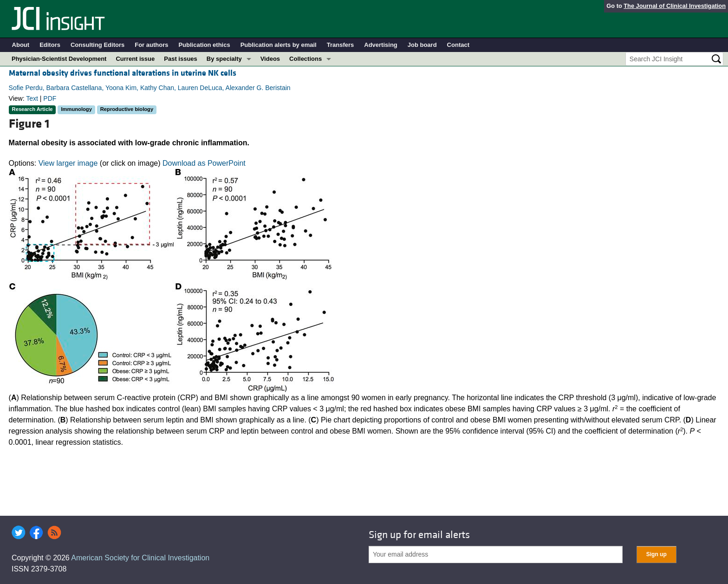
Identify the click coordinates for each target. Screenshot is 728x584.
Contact (458, 45)
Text (32, 98)
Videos (270, 59)
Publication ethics (204, 45)
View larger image (68, 163)
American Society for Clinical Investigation (140, 558)
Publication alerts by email (279, 45)
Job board (422, 45)
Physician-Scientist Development (59, 59)
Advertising (381, 45)
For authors (151, 45)
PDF (50, 98)
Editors (50, 45)
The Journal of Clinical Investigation (675, 6)
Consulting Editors (97, 45)
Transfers (341, 45)
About (21, 45)
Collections (305, 59)
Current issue (135, 59)
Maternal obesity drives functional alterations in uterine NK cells (123, 73)
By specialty (224, 59)
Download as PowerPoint (204, 163)
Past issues (181, 59)
